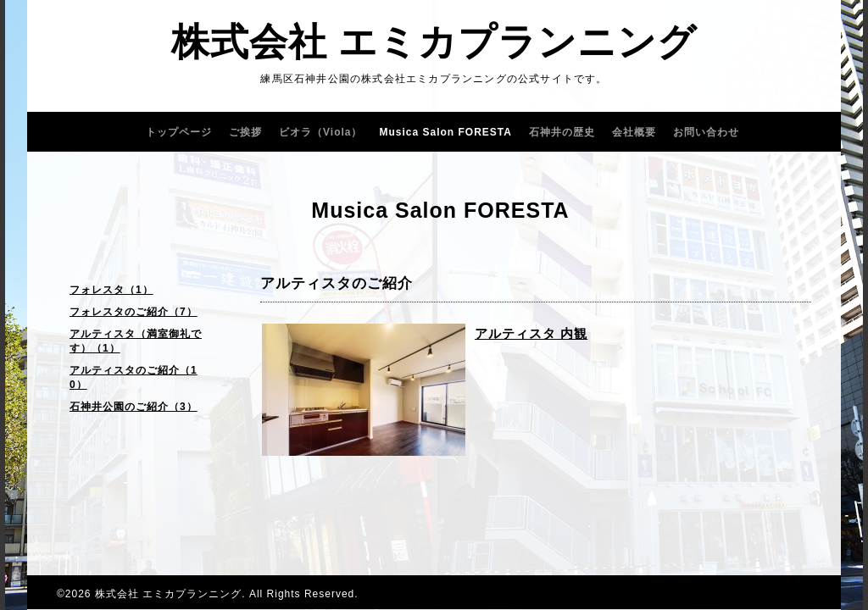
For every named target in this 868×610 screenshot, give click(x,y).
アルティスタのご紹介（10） (134, 377)
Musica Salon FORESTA (446, 132)
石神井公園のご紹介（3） (134, 407)
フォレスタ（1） (111, 290)
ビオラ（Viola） (320, 132)
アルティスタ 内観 (531, 333)
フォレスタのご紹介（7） (134, 312)
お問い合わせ (706, 132)
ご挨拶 (245, 132)
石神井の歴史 (562, 132)
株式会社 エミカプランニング (434, 42)
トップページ (179, 132)
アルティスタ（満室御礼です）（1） (136, 341)
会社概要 (634, 132)
